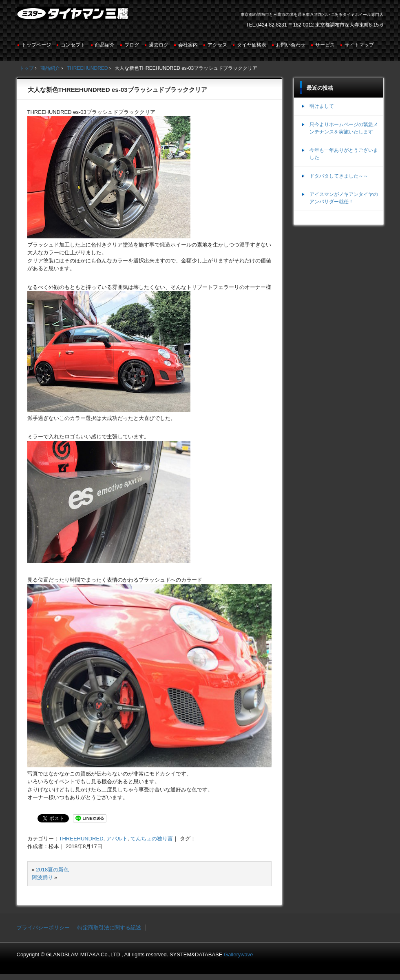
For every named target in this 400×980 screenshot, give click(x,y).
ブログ (132, 45)
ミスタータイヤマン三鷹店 (74, 17)
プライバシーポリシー (43, 928)
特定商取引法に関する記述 (109, 928)
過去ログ (159, 45)
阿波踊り (42, 877)
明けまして (322, 106)
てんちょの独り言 (152, 839)
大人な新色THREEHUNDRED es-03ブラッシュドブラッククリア (117, 90)
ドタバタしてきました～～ (339, 176)
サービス (325, 45)
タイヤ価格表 (252, 45)
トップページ (36, 45)
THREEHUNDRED (81, 839)
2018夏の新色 (52, 870)
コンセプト (73, 45)
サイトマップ (359, 45)
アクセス (217, 45)
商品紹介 (105, 45)
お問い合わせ (291, 45)
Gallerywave (239, 954)
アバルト (117, 839)
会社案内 (188, 45)
